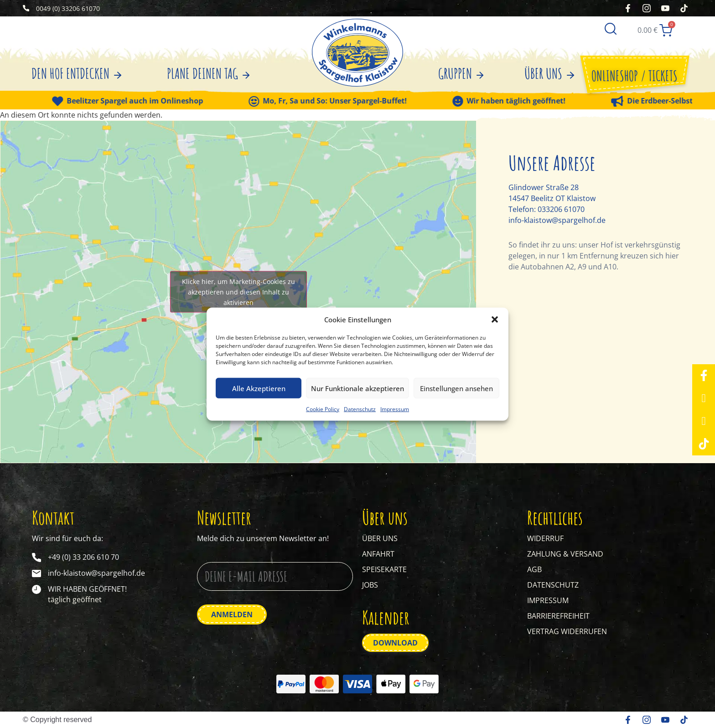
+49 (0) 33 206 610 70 (83, 557)
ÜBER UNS (549, 73)
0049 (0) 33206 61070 (68, 8)
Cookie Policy (323, 409)
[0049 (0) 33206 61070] (26, 8)
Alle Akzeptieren (259, 388)
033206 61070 (561, 209)
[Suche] (611, 28)
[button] (495, 320)
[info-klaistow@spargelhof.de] (36, 573)
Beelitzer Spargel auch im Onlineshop (143, 101)
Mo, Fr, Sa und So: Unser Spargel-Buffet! (343, 101)
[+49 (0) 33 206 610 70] (36, 558)
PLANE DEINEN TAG (208, 73)
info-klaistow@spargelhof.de (557, 220)
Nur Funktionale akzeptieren (357, 388)
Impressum (395, 409)
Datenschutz (360, 409)
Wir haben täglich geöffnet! (525, 101)
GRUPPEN (461, 73)
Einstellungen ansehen (456, 388)
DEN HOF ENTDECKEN (76, 73)
